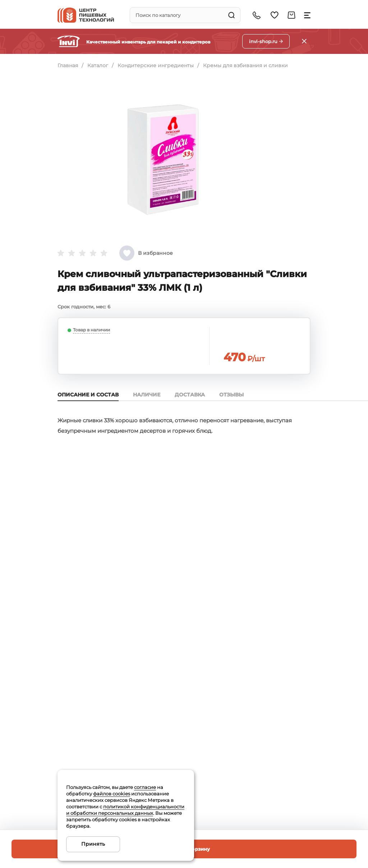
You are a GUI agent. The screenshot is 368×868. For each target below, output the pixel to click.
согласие (145, 787)
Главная (68, 65)
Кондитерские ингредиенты (156, 65)
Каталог (98, 65)
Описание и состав (88, 395)
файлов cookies (112, 794)
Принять (93, 844)
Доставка (190, 395)
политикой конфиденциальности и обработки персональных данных (125, 810)
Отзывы (231, 395)
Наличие (147, 395)
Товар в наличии (91, 330)
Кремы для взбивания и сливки (245, 65)
